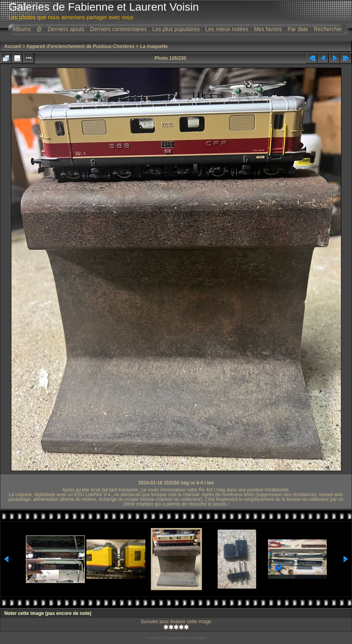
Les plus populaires (176, 29)
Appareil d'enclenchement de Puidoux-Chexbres (81, 46)
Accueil (13, 46)
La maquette (154, 46)
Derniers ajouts (66, 29)
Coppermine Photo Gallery (186, 638)
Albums (22, 29)
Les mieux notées (227, 29)
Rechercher (328, 29)
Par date (298, 29)
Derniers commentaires (118, 29)
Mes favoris (268, 29)
